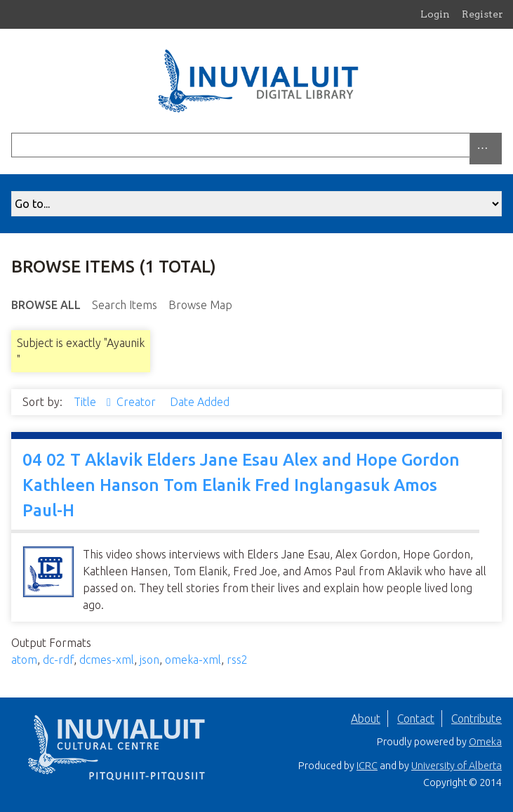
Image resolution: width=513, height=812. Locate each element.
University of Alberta (457, 766)
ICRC (367, 766)
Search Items (125, 305)
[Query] (256, 145)
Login (435, 14)
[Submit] (498, 145)
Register (482, 14)
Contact (416, 719)
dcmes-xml (107, 660)
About (366, 719)
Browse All (46, 305)
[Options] (486, 149)
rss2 (237, 660)
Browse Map (200, 305)
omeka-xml (193, 660)
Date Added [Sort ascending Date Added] (200, 402)
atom (24, 660)
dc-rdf (58, 660)
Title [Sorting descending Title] (86, 402)
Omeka (485, 742)
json (149, 660)
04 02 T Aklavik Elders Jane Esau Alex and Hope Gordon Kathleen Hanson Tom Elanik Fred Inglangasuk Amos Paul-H (241, 485)
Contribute (477, 719)
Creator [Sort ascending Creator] (138, 402)
